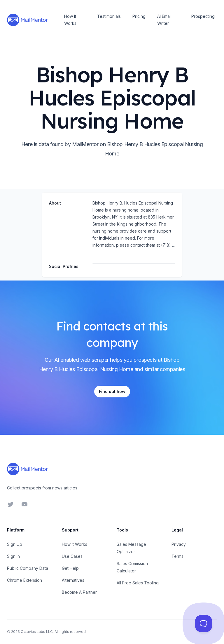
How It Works (70, 20)
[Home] (27, 20)
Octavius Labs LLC (37, 632)
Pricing (139, 16)
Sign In (13, 556)
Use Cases (72, 556)
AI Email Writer (164, 20)
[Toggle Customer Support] (204, 624)
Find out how (112, 391)
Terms (177, 556)
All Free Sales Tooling (138, 583)
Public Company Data (28, 568)
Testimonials (109, 16)
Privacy (179, 544)
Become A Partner (79, 592)
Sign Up (15, 544)
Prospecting (203, 16)
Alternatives (73, 580)
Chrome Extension (24, 580)
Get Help (70, 568)
